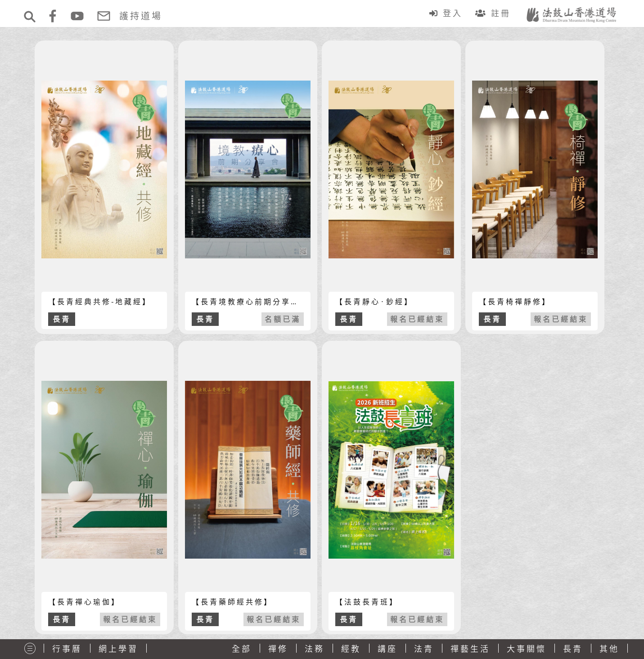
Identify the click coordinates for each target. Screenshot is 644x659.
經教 (351, 649)
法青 (424, 649)
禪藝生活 (470, 649)
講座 (387, 649)
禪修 (278, 649)
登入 (448, 13)
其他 (609, 649)
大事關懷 (527, 649)
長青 (573, 649)
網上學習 (118, 649)
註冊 (495, 13)
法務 (315, 649)
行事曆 (67, 649)
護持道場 (141, 16)
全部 (242, 649)
